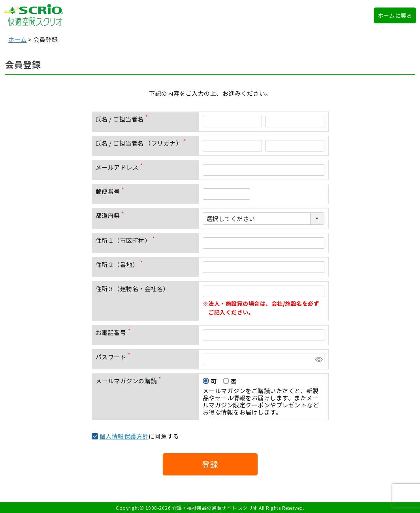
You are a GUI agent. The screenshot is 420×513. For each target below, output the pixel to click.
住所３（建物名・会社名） (132, 289)
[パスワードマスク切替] (318, 359)
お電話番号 (115, 332)
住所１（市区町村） (127, 240)
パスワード (115, 357)
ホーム (18, 39)
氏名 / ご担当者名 (123, 119)
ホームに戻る (395, 15)
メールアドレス (121, 167)
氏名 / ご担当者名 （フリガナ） (142, 143)
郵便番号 (112, 191)
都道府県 (112, 215)
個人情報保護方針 (124, 436)
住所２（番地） (121, 264)
